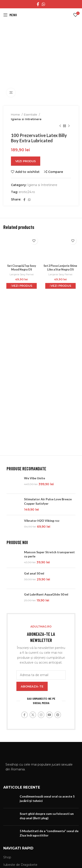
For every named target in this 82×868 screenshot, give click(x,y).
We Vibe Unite (35, 478)
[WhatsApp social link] (44, 4)
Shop (7, 857)
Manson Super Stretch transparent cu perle (49, 554)
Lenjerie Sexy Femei (22, 274)
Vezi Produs (26, 161)
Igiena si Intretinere (26, 119)
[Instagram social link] (41, 715)
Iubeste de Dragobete (20, 865)
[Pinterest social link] (58, 715)
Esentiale (31, 114)
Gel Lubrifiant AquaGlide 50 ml (46, 594)
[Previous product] (60, 126)
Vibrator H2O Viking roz (42, 521)
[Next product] (69, 126)
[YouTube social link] (49, 715)
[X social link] (33, 715)
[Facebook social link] (38, 4)
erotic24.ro (27, 192)
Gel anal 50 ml (34, 573)
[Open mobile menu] (10, 15)
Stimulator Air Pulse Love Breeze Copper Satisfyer (48, 501)
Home (16, 114)
